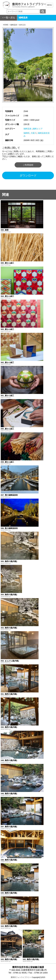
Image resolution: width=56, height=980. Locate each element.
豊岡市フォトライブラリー (21, 977)
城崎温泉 (28, 129)
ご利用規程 (28, 165)
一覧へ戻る (9, 18)
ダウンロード (28, 175)
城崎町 (27, 133)
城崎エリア (38, 129)
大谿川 (34, 133)
